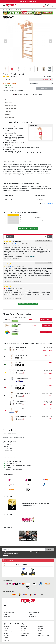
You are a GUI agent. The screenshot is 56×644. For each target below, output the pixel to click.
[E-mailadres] (24, 549)
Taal (49, 236)
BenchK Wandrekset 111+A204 (23, 417)
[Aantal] (32, 88)
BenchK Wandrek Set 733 (22, 401)
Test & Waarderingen (11, 109)
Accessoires (8, 112)
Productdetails (9, 100)
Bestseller (8, 115)
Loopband (40, 625)
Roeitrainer (6, 627)
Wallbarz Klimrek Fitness (22, 378)
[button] (6, 41)
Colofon (30, 615)
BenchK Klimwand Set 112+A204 (24, 394)
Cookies (5, 615)
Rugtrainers (7, 635)
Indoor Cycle (40, 628)
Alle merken (7, 640)
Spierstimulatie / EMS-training (44, 635)
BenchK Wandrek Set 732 (22, 347)
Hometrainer (24, 625)
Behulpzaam (8, 259)
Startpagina (5, 10)
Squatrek (6, 634)
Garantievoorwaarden (11, 106)
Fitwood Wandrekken (36, 10)
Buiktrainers (40, 634)
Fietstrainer (23, 632)
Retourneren (6, 618)
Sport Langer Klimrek (21, 409)
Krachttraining (12, 10)
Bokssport (23, 630)
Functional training (20, 10)
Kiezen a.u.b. (7, 80)
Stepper (39, 632)
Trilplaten (6, 637)
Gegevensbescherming (34, 613)
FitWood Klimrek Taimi (21, 386)
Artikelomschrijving (46, 319)
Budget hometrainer (9, 632)
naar (7, 607)
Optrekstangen (24, 635)
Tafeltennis (6, 628)
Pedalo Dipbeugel (16, 324)
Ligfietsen (40, 630)
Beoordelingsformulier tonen (28, 228)
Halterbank (23, 628)
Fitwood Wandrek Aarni (21, 363)
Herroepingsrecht (33, 616)
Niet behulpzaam (16, 259)
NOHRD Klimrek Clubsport (22, 355)
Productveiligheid (10, 118)
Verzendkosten (7, 616)
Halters (6, 630)
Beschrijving (9, 103)
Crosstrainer (7, 625)
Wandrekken (28, 10)
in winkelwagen (45, 88)
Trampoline (40, 627)
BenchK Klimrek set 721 (22, 371)
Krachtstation (24, 627)
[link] (11, 480)
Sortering (9, 236)
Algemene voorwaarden (9, 613)
